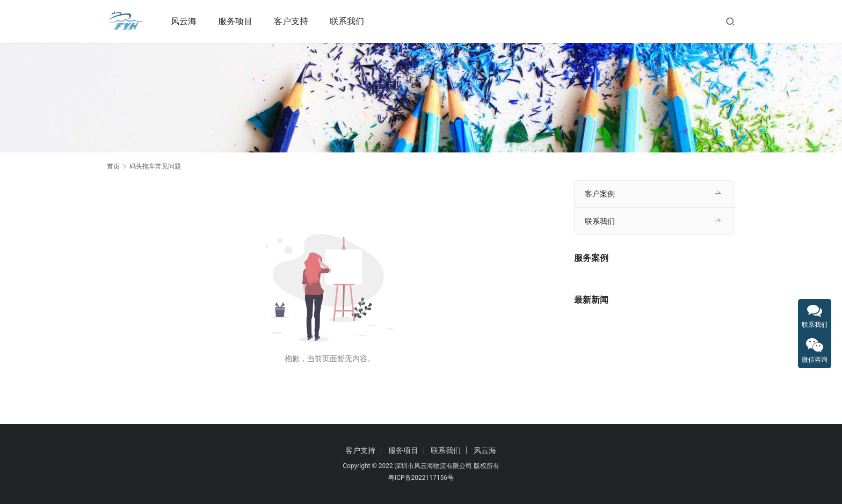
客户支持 (292, 21)
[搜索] (730, 21)
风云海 (184, 21)
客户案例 (600, 194)
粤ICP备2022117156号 (421, 478)
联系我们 (347, 21)
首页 (113, 166)
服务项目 (236, 21)
